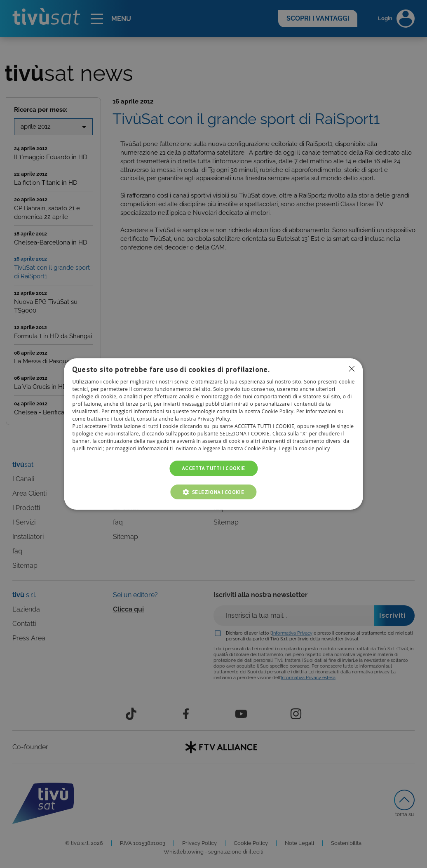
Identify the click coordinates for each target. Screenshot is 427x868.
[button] (214, 492)
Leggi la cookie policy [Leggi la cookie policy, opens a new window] (304, 448)
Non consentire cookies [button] (352, 369)
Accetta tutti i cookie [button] (213, 468)
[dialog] (213, 434)
